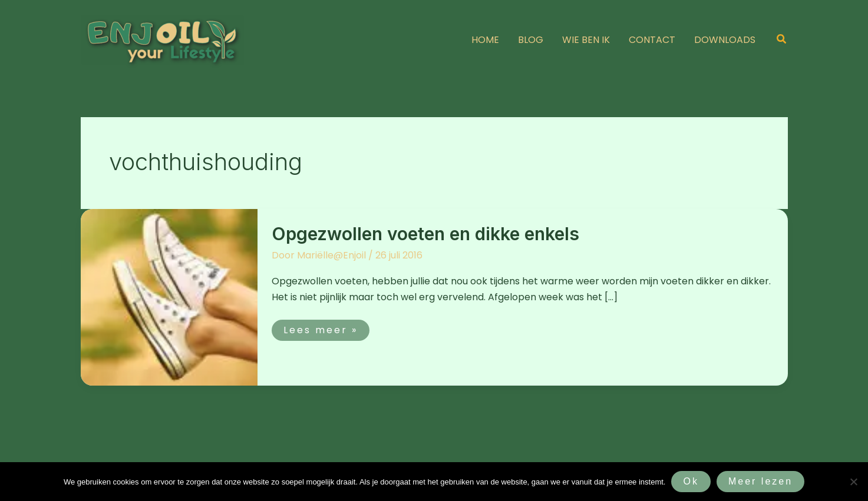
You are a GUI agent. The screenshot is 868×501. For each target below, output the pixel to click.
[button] (782, 40)
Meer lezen (760, 481)
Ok (691, 481)
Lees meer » (323, 328)
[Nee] (853, 482)
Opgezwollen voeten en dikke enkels (425, 234)
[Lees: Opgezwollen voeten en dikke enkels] (169, 296)
